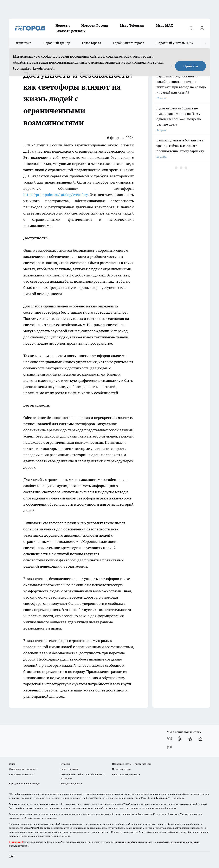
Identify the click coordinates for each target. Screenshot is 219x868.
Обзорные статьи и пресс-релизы (132, 764)
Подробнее (178, 798)
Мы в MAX (165, 25)
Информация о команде (23, 769)
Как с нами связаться (21, 774)
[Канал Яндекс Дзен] (200, 739)
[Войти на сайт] (202, 28)
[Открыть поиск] (192, 28)
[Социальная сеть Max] (169, 747)
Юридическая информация (25, 783)
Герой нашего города (129, 43)
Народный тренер (57, 43)
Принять (191, 66)
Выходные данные (71, 783)
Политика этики (121, 769)
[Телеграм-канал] (190, 739)
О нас (12, 764)
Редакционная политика (126, 774)
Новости (63, 25)
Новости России (95, 25)
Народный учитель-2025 (175, 43)
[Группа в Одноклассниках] (180, 739)
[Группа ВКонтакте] (169, 739)
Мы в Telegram (132, 25)
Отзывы (65, 764)
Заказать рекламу (70, 31)
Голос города (92, 43)
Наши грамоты (69, 769)
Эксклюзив (23, 43)
